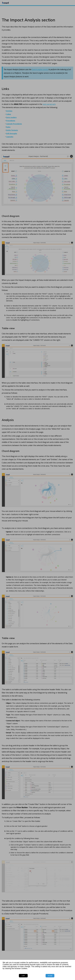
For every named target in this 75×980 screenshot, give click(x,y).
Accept (50, 976)
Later (23, 976)
